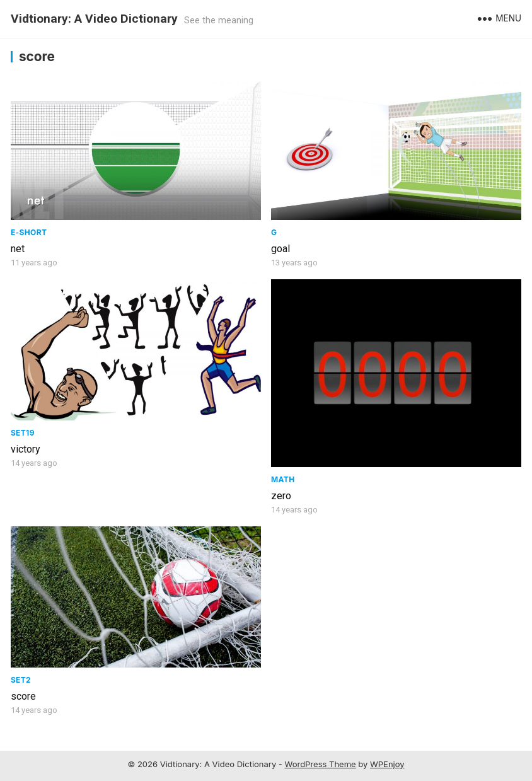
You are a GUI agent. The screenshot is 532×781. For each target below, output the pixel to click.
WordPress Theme (321, 764)
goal (280, 249)
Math (283, 479)
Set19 (23, 433)
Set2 (21, 680)
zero (281, 496)
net (18, 249)
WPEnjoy (387, 764)
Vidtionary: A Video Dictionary (94, 19)
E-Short (29, 232)
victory (26, 449)
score (23, 696)
